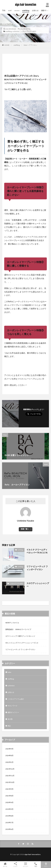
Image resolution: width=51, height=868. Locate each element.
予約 (4, 10)
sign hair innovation (26, 5)
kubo (9, 672)
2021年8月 (9, 796)
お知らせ (35, 10)
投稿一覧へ (25, 529)
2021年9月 (9, 789)
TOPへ (46, 865)
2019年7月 (9, 823)
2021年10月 (10, 782)
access (17, 10)
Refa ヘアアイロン (30, 45)
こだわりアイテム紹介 (28, 31)
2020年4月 (9, 802)
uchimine (16, 31)
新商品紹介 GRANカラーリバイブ (18, 629)
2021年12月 (10, 769)
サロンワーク (13, 706)
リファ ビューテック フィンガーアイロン (37, 568)
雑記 (9, 726)
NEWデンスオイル (12, 623)
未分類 (10, 719)
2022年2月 (9, 762)
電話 (36, 865)
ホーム (5, 865)
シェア (15, 865)
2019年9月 (9, 809)
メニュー (26, 865)
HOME (7, 45)
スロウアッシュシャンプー (38, 585)
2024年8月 (9, 755)
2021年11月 (10, 776)
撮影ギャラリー (13, 712)
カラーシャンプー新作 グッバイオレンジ (20, 636)
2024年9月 (9, 749)
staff (10, 10)
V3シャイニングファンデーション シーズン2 (22, 643)
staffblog (26, 10)
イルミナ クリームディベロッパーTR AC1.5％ (37, 551)
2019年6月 (9, 829)
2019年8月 (9, 816)
